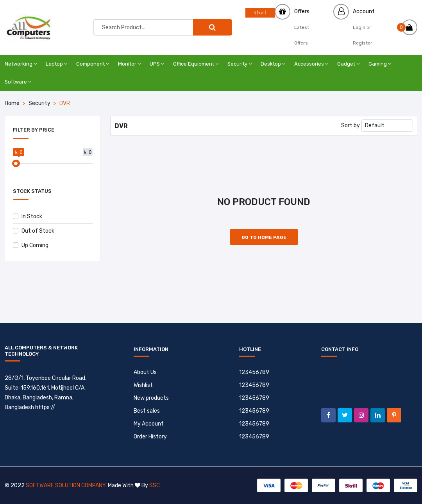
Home (12, 103)
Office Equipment (196, 64)
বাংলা (260, 13)
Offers (302, 12)
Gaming (380, 64)
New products (151, 398)
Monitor (129, 64)
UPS (157, 64)
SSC (155, 485)
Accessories (311, 64)
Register (363, 43)
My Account (149, 424)
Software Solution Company (66, 485)
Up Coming (31, 245)
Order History (150, 437)
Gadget (348, 64)
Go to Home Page (264, 237)
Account (364, 12)
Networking (21, 64)
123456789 (254, 372)
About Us (145, 372)
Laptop (56, 64)
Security (240, 64)
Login (359, 27)
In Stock (28, 216)
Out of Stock (34, 231)
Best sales (147, 411)
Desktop (273, 64)
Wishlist (143, 385)
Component (93, 64)
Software (18, 82)
